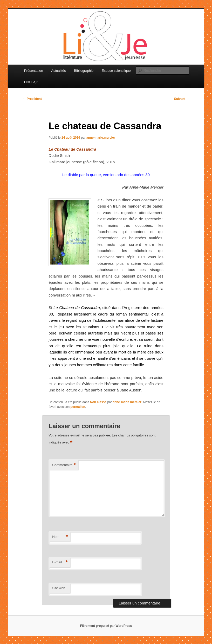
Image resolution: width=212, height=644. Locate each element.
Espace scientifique (116, 71)
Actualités (58, 71)
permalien (78, 407)
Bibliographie (84, 71)
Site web (59, 588)
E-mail (60, 562)
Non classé (98, 402)
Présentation (34, 71)
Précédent (32, 99)
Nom (60, 537)
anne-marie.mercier (101, 138)
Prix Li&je (31, 82)
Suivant (182, 99)
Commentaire (64, 465)
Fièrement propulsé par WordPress (106, 626)
